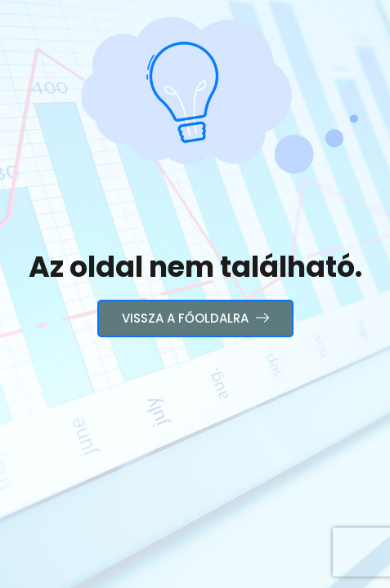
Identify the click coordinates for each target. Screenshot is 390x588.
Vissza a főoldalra (195, 318)
